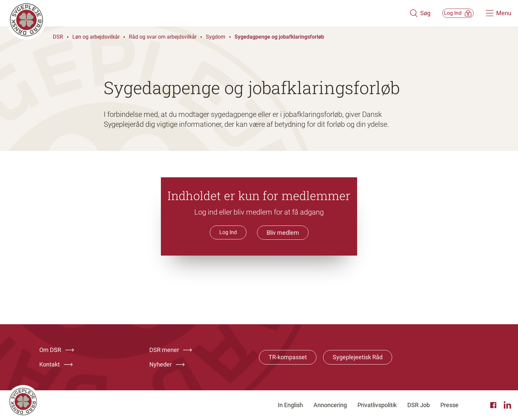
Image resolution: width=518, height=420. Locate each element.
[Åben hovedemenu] (499, 13)
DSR (58, 37)
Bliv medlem (283, 233)
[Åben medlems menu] (450, 13)
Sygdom (216, 37)
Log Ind (228, 232)
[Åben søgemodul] (405, 13)
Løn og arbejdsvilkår (96, 37)
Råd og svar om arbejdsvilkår (163, 37)
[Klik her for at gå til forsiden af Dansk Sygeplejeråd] (201, 13)
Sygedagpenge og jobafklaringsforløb (279, 37)
